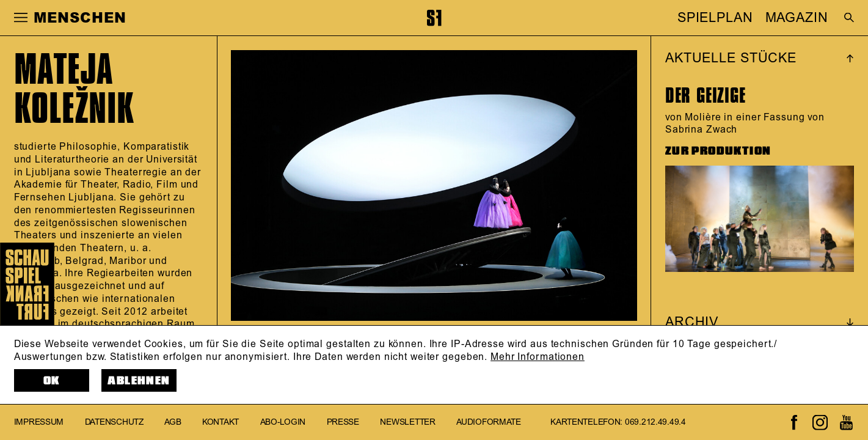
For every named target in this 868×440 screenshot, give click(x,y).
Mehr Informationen (538, 357)
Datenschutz (114, 422)
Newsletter (407, 422)
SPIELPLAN (715, 18)
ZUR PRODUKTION (718, 151)
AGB (173, 422)
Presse (343, 422)
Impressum (39, 422)
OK (52, 381)
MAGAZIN (797, 18)
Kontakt (221, 422)
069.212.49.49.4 (655, 422)
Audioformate (489, 422)
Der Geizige (705, 96)
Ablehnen (139, 381)
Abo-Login (283, 422)
